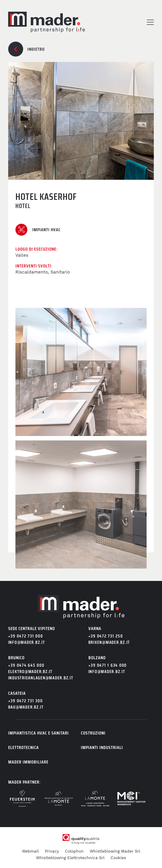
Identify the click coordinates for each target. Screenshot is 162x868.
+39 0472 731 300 (25, 701)
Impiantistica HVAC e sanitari (38, 733)
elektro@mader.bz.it (30, 672)
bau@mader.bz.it (26, 707)
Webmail (30, 851)
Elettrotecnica (23, 747)
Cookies (118, 858)
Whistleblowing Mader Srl (115, 851)
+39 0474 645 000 (26, 665)
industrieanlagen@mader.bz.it (41, 678)
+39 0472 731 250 (106, 636)
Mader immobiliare (28, 762)
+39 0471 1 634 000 (108, 665)
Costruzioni (93, 733)
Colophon (74, 851)
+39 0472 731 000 (26, 636)
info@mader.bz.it (27, 642)
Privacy (52, 851)
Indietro (36, 49)
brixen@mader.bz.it (109, 642)
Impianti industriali (102, 747)
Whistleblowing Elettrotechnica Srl (70, 858)
